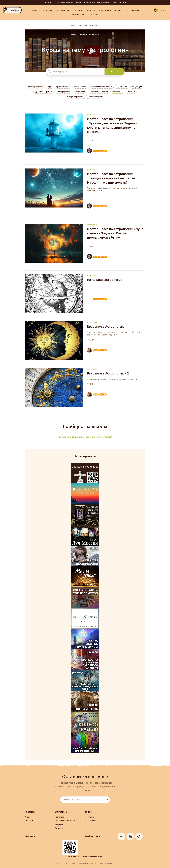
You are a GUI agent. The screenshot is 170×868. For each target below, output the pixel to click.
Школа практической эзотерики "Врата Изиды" (85, 437)
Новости (29, 821)
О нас (35, 10)
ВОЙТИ (164, 11)
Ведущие (135, 10)
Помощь (59, 828)
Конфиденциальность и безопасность (85, 857)
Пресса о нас (91, 821)
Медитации (137, 87)
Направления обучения (65, 821)
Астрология (118, 92)
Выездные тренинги (75, 97)
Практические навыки (99, 92)
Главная (74, 25)
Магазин (91, 10)
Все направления (35, 87)
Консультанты (79, 15)
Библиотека (121, 10)
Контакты (95, 15)
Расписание (47, 10)
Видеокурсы (105, 10)
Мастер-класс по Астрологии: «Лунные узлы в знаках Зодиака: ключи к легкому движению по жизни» (113, 125)
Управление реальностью (101, 87)
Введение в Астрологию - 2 (108, 373)
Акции (28, 817)
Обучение (78, 10)
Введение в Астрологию (106, 326)
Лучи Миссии (63, 10)
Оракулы (131, 92)
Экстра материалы (96, 97)
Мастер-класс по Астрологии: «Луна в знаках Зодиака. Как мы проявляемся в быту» (115, 233)
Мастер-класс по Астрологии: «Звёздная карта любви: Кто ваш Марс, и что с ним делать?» (113, 178)
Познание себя (80, 87)
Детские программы (44, 92)
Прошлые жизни (63, 87)
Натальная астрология (105, 280)
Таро (49, 87)
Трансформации (64, 92)
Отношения (80, 92)
